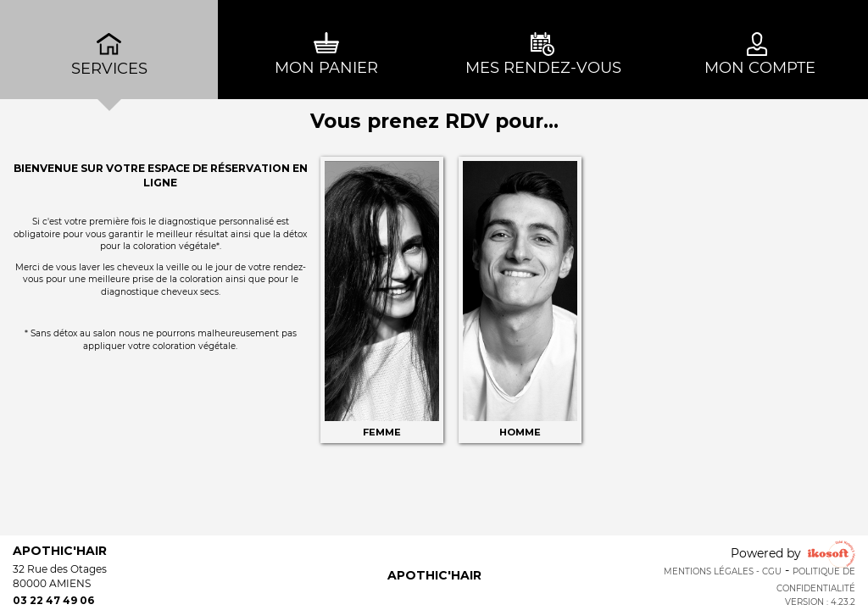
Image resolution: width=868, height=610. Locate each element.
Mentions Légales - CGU (723, 571)
